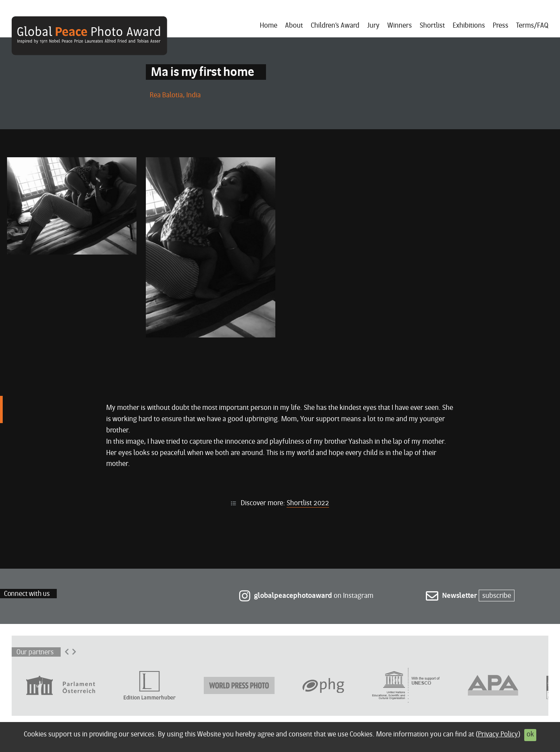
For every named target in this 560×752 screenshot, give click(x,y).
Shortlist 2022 (308, 503)
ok (530, 735)
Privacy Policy (498, 735)
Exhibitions (469, 26)
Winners (400, 26)
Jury (373, 26)
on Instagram (306, 596)
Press (500, 26)
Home (269, 26)
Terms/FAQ (532, 26)
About (294, 26)
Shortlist (432, 26)
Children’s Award (335, 26)
